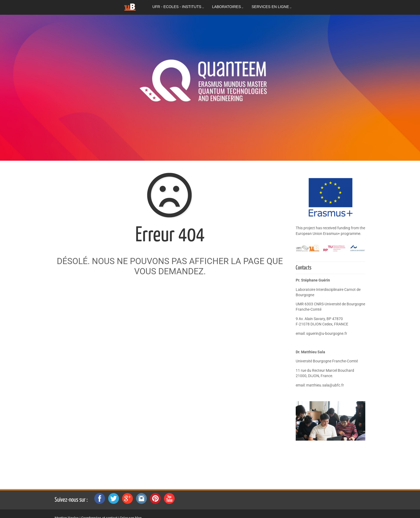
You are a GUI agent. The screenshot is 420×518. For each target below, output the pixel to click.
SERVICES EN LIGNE (272, 7)
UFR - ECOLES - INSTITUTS (178, 7)
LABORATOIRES (228, 7)
